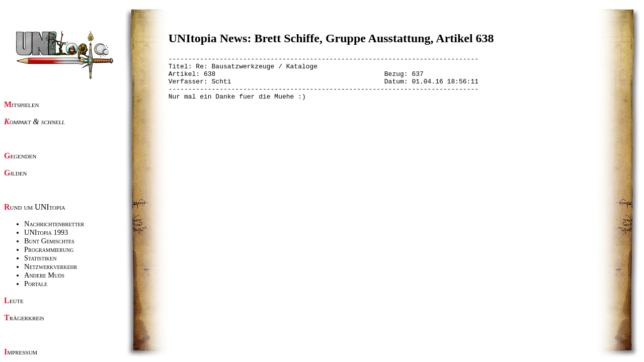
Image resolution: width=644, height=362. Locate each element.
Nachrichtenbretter (54, 224)
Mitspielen (22, 104)
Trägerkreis (24, 318)
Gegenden (20, 156)
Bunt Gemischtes (49, 241)
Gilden (15, 173)
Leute (14, 300)
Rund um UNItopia (35, 207)
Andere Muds (44, 275)
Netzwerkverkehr (51, 266)
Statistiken (40, 258)
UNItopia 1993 (46, 232)
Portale (36, 284)
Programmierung (49, 249)
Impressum (21, 352)
